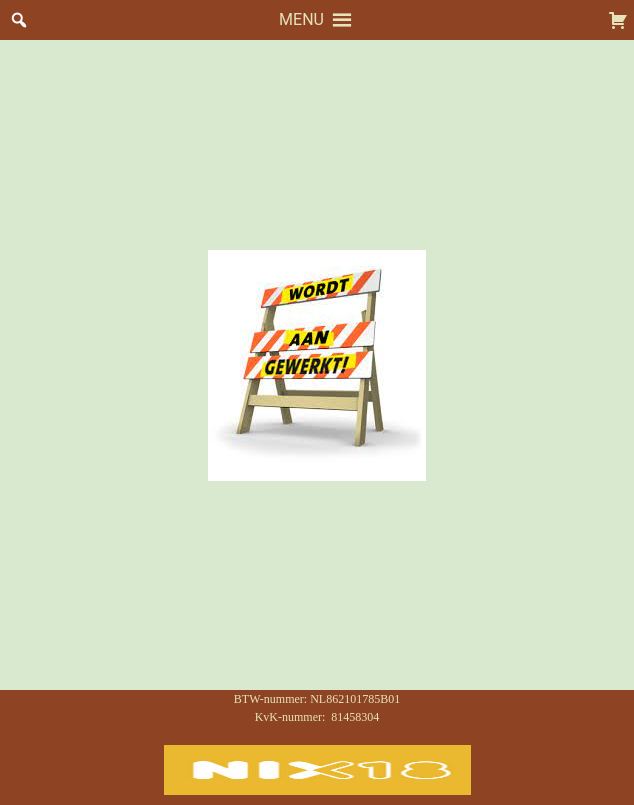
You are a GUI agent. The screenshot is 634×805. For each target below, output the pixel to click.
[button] (301, 20)
